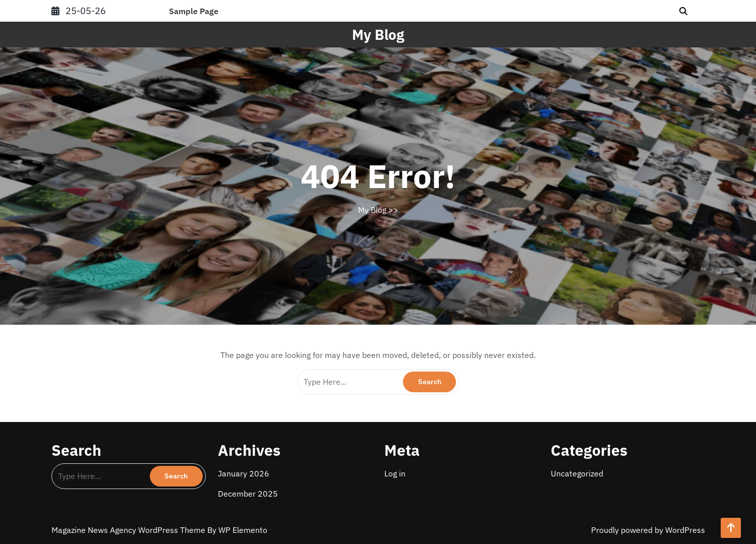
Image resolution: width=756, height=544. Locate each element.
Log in (395, 473)
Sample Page (194, 11)
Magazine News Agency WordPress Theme (129, 530)
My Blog (378, 35)
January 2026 (244, 473)
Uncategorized (577, 473)
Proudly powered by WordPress (648, 530)
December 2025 (248, 494)
